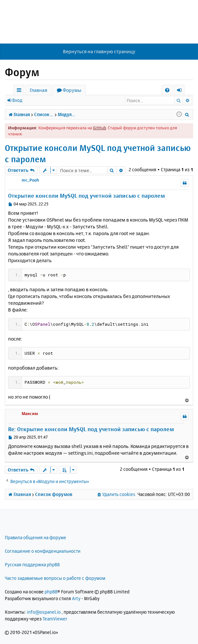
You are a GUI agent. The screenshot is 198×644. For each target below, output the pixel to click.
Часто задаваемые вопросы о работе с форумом (55, 578)
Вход (17, 100)
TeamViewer (55, 619)
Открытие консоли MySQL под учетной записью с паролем (98, 154)
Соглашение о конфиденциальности (43, 551)
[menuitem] (167, 90)
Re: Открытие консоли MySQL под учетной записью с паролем (91, 429)
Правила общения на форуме (36, 537)
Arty (76, 598)
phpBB (51, 592)
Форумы (72, 90)
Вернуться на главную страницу (99, 51)
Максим (30, 413)
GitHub (99, 128)
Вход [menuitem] (181, 91)
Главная (38, 90)
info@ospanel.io (44, 612)
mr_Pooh (30, 180)
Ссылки (20, 91)
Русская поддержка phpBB (32, 565)
